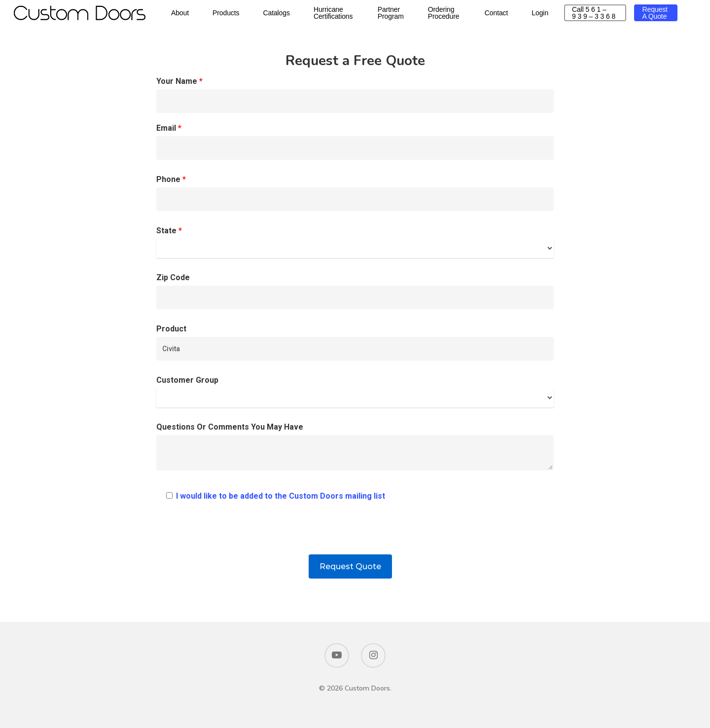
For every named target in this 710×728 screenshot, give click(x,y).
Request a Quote (657, 16)
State (355, 242)
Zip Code (355, 291)
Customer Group (355, 391)
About (208, 16)
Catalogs (304, 16)
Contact (521, 16)
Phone (355, 193)
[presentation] (355, 535)
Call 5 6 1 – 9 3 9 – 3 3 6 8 (607, 16)
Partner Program (417, 16)
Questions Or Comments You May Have (355, 449)
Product (355, 342)
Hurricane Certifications (361, 16)
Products (253, 16)
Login (565, 16)
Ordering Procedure (470, 16)
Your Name (355, 95)
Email (355, 142)
